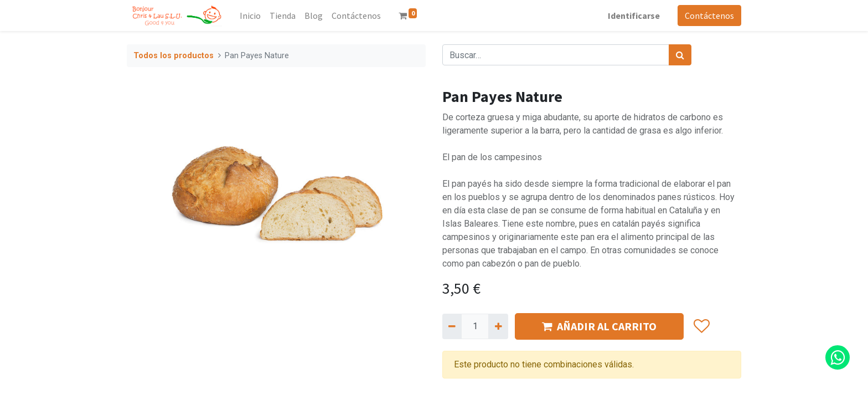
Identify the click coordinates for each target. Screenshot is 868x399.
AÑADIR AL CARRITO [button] (599, 326)
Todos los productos (174, 56)
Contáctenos (709, 16)
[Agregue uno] (498, 326)
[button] (701, 326)
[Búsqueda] (680, 55)
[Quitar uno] (452, 326)
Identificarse (634, 16)
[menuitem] (250, 16)
